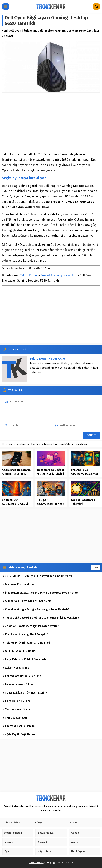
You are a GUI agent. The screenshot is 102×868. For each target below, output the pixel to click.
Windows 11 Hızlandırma (19, 584)
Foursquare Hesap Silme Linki (22, 676)
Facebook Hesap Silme (18, 684)
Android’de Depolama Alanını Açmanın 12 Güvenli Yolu (16, 474)
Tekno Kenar (29, 275)
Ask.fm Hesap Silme (16, 668)
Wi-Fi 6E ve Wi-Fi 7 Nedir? (19, 651)
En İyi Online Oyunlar (17, 701)
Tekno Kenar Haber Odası (48, 359)
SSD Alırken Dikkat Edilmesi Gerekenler (28, 601)
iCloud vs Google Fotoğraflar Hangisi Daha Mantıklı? (36, 609)
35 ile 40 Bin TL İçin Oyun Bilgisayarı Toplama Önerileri (37, 576)
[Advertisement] (51, 122)
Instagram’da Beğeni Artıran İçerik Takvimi (50, 472)
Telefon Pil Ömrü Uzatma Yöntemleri (26, 643)
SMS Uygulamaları (15, 718)
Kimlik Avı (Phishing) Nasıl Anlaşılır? (25, 634)
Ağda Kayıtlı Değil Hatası (19, 734)
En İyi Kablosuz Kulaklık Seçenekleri (25, 659)
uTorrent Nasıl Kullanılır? (19, 726)
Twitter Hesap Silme (16, 709)
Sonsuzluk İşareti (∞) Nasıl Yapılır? (25, 693)
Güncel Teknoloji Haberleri (58, 275)
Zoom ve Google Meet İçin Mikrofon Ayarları (31, 626)
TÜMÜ (96, 567)
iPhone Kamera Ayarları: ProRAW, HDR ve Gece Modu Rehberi (41, 593)
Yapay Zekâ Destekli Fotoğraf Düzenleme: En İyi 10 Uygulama (41, 618)
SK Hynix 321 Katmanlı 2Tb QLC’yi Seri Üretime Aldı (15, 504)
